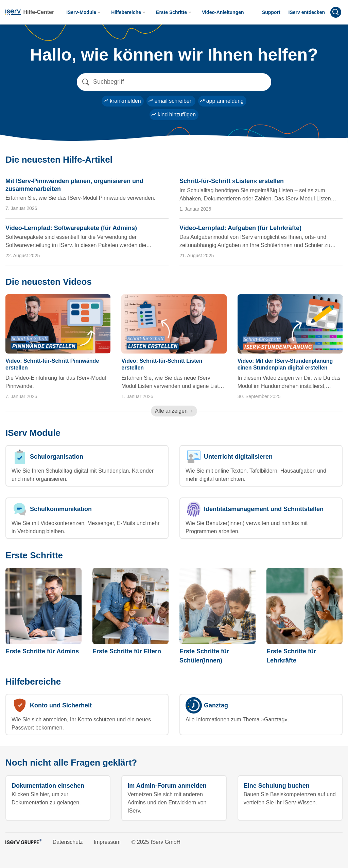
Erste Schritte (174, 12)
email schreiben (170, 101)
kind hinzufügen (173, 114)
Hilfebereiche (129, 12)
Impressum (107, 842)
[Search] (174, 82)
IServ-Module (84, 12)
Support (271, 12)
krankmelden (122, 101)
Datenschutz (68, 842)
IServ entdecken (307, 12)
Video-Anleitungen (223, 12)
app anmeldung (222, 101)
